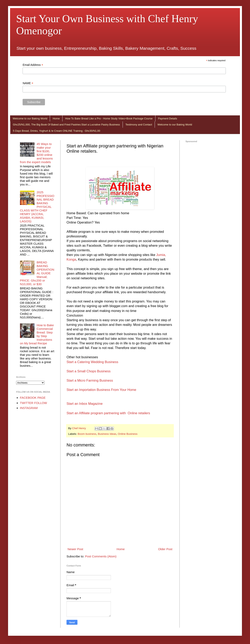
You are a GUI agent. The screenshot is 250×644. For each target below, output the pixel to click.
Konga (71, 259)
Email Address (33, 65)
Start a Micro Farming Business (90, 380)
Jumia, (161, 255)
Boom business (87, 434)
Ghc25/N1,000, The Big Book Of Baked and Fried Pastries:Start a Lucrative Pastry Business (66, 125)
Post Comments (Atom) (101, 556)
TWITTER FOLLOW (33, 403)
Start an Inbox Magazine (85, 404)
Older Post (165, 549)
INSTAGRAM (29, 408)
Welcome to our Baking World (30, 119)
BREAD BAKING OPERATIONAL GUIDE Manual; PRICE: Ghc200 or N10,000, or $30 (37, 273)
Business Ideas (107, 434)
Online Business (128, 434)
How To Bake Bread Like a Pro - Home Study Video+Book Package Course (109, 119)
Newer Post (75, 549)
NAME (28, 83)
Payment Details (168, 119)
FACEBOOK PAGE (33, 398)
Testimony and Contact (139, 125)
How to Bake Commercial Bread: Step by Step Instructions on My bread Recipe (37, 334)
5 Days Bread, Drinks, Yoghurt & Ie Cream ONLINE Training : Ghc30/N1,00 (57, 131)
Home (56, 119)
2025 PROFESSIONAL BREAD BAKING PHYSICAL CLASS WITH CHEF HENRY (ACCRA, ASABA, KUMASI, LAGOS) (37, 207)
